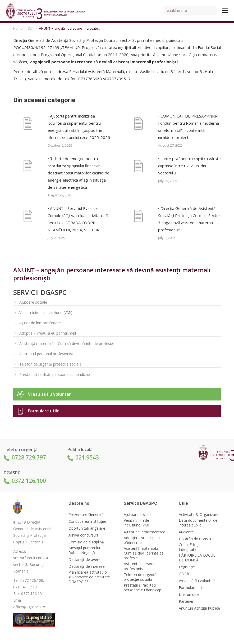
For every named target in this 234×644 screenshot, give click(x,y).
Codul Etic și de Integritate (192, 547)
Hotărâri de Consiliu (196, 539)
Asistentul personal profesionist (46, 354)
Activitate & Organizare (199, 515)
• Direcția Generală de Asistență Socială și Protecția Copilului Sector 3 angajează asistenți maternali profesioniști (189, 219)
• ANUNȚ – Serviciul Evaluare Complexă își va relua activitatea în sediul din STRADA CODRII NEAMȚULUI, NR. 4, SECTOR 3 (79, 219)
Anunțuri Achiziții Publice (199, 608)
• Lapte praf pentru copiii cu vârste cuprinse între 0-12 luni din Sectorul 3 (189, 166)
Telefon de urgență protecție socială (50, 364)
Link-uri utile (189, 595)
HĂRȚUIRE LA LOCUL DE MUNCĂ (197, 558)
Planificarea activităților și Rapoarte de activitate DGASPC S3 (89, 577)
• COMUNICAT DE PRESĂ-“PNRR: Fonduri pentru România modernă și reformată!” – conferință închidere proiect (189, 127)
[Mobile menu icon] (225, 11)
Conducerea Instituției (87, 521)
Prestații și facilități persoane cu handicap (55, 374)
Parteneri (187, 601)
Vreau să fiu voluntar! (197, 581)
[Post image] (28, 124)
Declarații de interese (87, 566)
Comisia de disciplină (86, 542)
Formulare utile (44, 411)
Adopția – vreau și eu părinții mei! (48, 333)
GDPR (184, 574)
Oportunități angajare (87, 528)
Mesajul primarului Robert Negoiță (84, 550)
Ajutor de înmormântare (40, 323)
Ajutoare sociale (33, 302)
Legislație (187, 567)
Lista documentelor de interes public (198, 523)
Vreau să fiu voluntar (49, 394)
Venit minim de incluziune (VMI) (46, 312)
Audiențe (186, 532)
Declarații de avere (84, 560)
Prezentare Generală (86, 515)
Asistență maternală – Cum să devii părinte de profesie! (66, 343)
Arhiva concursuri (83, 535)
